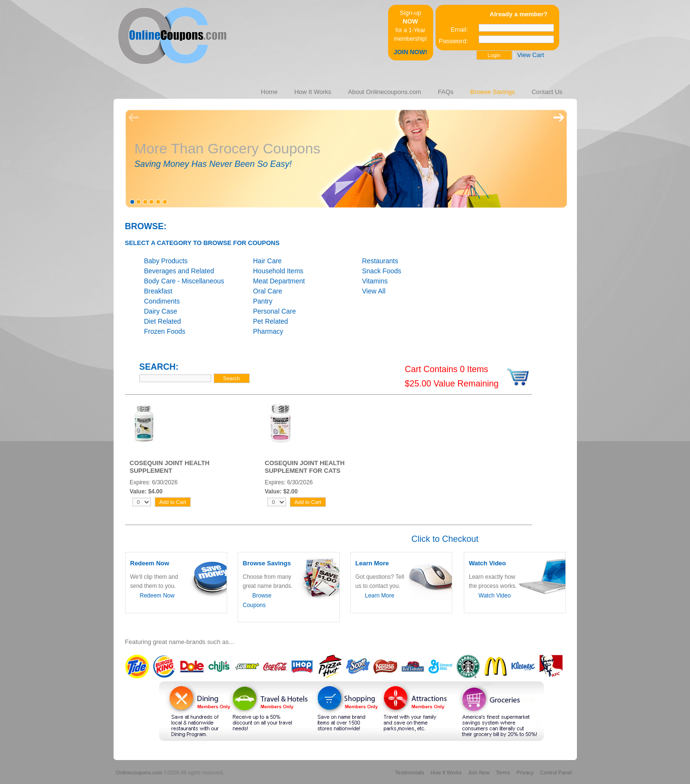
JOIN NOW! (410, 52)
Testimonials (410, 772)
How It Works (446, 772)
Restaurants (380, 261)
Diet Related (163, 321)
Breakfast (158, 291)
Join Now (478, 772)
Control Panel (556, 772)
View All (374, 291)
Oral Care (268, 291)
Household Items (278, 271)
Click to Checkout (445, 539)
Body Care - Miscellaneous (184, 281)
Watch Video (495, 596)
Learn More (380, 596)
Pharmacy (268, 331)
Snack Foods (382, 271)
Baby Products (166, 261)
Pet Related (270, 321)
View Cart (530, 55)
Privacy (525, 772)
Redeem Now (157, 596)
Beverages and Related (179, 271)
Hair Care (267, 261)
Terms (503, 772)
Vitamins (375, 281)
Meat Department (279, 281)
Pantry (263, 301)
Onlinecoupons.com (139, 772)
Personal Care (275, 311)
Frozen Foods (165, 331)
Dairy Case (161, 311)
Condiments (162, 301)
